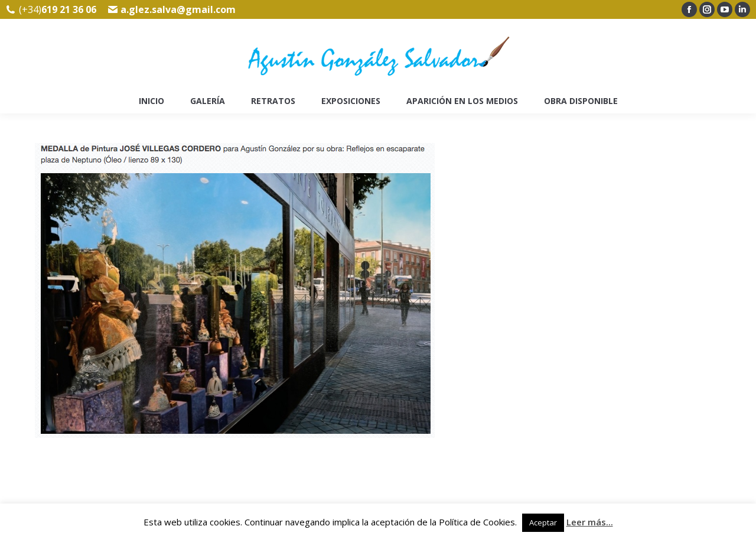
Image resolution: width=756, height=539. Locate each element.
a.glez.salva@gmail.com (178, 9)
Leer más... (590, 522)
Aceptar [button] (543, 522)
